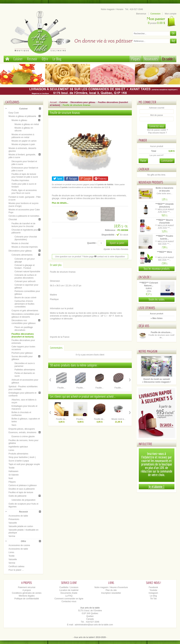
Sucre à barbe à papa (19, 461)
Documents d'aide (69, 593)
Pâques (136, 59)
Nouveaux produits (151, 182)
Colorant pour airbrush (25, 281)
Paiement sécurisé (27, 587)
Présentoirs (14, 519)
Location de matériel (69, 590)
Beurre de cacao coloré (25, 298)
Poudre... (80, 419)
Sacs (14, 425)
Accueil (53, 102)
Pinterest (101, 179)
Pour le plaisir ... (16, 570)
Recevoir (32, 59)
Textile (11, 468)
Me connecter (147, 102)
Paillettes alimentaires (25, 370)
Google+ (86, 179)
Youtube (153, 590)
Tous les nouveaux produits (157, 269)
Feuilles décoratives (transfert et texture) (23, 335)
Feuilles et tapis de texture (21, 492)
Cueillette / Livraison (69, 587)
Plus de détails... (60, 203)
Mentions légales (27, 596)
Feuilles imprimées (20, 180)
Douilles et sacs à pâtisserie (22, 489)
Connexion (155, 14)
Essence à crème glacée (23, 436)
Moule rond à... (118, 419)
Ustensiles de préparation (23, 500)
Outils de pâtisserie (17, 496)
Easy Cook (14, 113)
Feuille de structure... (161, 332)
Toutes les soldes (157, 299)
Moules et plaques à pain (23, 144)
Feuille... (61, 388)
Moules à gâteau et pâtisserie (22, 116)
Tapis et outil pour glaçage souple (24, 464)
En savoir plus (56, 265)
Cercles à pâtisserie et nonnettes (24, 216)
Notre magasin (148, 351)
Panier (143, 140)
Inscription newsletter (111, 593)
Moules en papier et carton (24, 141)
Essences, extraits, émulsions (22, 432)
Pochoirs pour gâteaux (22, 353)
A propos (27, 590)
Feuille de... (61, 419)
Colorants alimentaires (22, 255)
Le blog (153, 596)
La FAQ (69, 596)
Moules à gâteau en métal (27, 124)
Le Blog (57, 59)
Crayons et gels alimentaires (25, 311)
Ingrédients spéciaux (18, 447)
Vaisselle (13, 523)
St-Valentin (14, 475)
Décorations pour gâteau (20, 251)
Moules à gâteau (19, 120)
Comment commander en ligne (69, 599)
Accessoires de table (18, 516)
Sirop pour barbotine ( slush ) (22, 457)
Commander (167, 161)
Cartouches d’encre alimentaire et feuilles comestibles (24, 304)
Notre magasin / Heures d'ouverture (111, 587)
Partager (71, 179)
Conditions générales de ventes (27, 593)
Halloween (13, 471)
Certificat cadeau (16, 566)
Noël (11, 478)
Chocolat (13, 219)
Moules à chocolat (20, 243)
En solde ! (168, 59)
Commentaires (56, 348)
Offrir (45, 59)
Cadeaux (144, 169)
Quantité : (92, 243)
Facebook (153, 587)
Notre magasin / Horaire (112, 9)
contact (99, 257)
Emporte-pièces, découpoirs (22, 429)
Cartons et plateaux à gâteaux (23, 485)
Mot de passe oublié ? (157, 130)
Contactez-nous (69, 601)
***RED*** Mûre (164, 252)
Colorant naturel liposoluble (27, 272)
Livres (11, 450)
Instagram (153, 593)
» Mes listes (157, 318)
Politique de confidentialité (27, 599)
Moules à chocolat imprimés (25, 247)
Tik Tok (153, 599)
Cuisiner (18, 59)
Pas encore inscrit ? (157, 133)
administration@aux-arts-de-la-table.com (94, 625)
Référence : (111, 230)
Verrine (12, 536)
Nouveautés (151, 59)
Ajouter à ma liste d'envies (116, 249)
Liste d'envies (147, 308)
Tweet (58, 179)
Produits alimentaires (18, 454)
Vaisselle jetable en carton (21, 526)
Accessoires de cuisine (19, 545)
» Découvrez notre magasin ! (157, 382)
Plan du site (111, 590)
